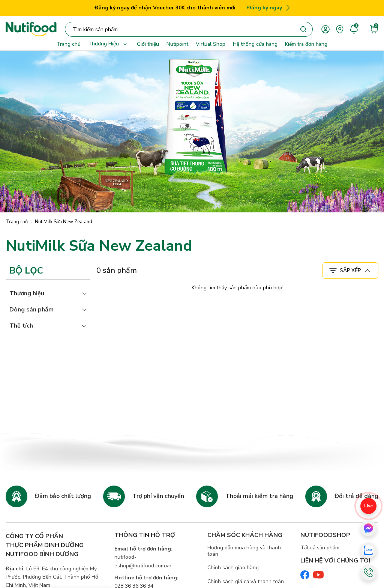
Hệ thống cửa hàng (255, 44)
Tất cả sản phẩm (320, 548)
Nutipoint (177, 44)
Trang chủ (69, 44)
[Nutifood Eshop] (31, 29)
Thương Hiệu (109, 44)
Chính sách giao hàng (233, 568)
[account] (325, 29)
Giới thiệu (148, 44)
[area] (340, 29)
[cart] (374, 29)
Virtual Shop (211, 44)
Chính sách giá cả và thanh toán (246, 581)
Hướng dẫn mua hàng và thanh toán (244, 551)
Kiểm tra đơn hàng (306, 44)
